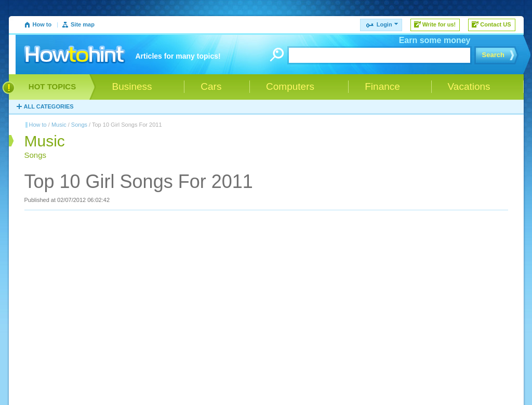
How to (42, 24)
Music (59, 125)
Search (493, 55)
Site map (83, 24)
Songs (79, 125)
